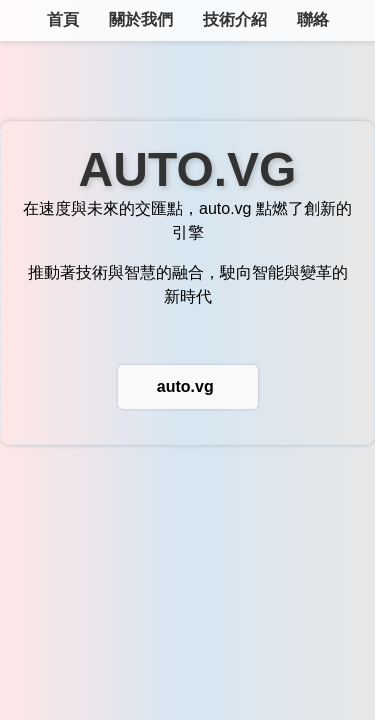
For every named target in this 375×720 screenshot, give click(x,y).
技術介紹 (235, 19)
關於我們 (141, 19)
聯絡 (313, 19)
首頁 (63, 19)
